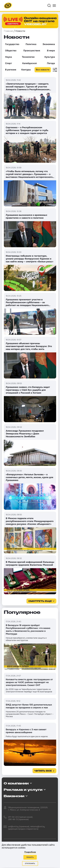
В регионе (11, 70)
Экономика (49, 44)
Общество (11, 51)
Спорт (8, 63)
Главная (8, 31)
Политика (31, 44)
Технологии (28, 57)
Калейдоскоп (30, 63)
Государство (12, 44)
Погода (51, 63)
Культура (50, 57)
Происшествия (32, 51)
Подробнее (30, 852)
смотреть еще (40, 601)
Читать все (43, 771)
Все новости (43, 70)
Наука (8, 57)
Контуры (26, 70)
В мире (51, 51)
